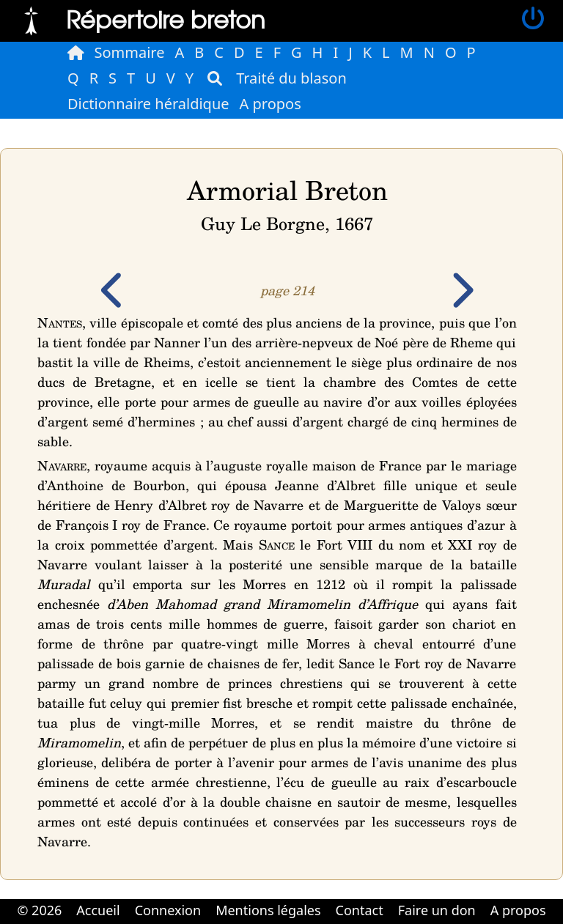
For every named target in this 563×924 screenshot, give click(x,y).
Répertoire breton (166, 19)
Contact (360, 910)
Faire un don (437, 910)
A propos (271, 104)
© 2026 (39, 910)
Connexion (168, 910)
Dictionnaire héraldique (148, 104)
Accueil (98, 910)
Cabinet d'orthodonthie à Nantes (271, 923)
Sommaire (130, 52)
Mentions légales (268, 910)
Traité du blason (291, 78)
